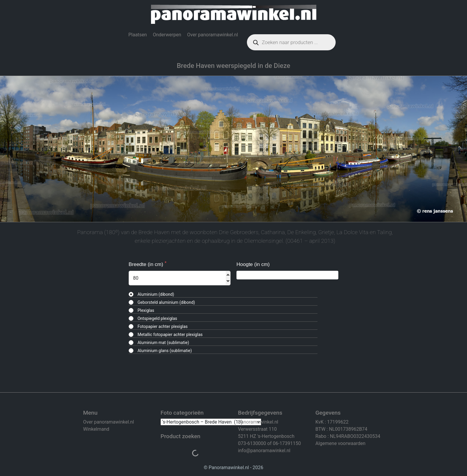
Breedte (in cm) (147, 264)
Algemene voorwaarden (340, 443)
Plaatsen (138, 35)
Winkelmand (96, 429)
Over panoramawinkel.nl (213, 35)
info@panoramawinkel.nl (264, 451)
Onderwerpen (167, 35)
